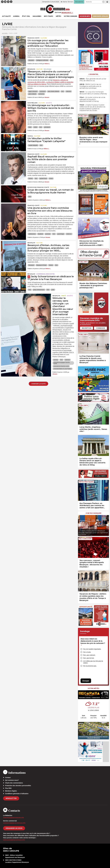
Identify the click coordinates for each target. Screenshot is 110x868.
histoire (31, 179)
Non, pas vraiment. (89, 655)
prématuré (47, 127)
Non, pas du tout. (89, 658)
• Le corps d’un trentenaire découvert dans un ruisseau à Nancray (93, 93)
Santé (63, 296)
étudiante (40, 234)
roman (51, 179)
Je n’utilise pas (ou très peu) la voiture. (93, 662)
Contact (8, 778)
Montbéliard (33, 103)
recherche (41, 94)
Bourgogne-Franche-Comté (38, 187)
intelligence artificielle (42, 60)
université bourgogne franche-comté (62, 363)
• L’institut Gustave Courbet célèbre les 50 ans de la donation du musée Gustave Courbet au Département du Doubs (92, 108)
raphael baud (43, 179)
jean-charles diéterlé (53, 91)
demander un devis (14, 828)
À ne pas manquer (94, 513)
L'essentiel (94, 74)
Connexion (100, 328)
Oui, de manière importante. (92, 649)
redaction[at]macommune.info (13, 818)
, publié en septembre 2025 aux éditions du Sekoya (50, 82)
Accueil (5, 33)
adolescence (32, 234)
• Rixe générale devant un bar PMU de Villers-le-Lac (93, 80)
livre (52, 60)
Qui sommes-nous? (12, 780)
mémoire (68, 91)
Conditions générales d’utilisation (17, 794)
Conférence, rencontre (45, 274)
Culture (44, 38)
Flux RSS (8, 788)
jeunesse (48, 234)
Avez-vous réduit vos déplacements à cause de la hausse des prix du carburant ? (93, 642)
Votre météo (93, 688)
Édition (58, 12)
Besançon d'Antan (42, 265)
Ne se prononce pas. (90, 666)
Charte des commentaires (14, 783)
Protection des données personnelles (18, 786)
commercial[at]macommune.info (14, 823)
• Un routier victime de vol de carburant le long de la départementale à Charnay (92, 99)
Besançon (31, 69)
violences (69, 234)
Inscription (87, 328)
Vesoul (30, 136)
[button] (103, 2)
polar (53, 290)
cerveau (56, 360)
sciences (67, 360)
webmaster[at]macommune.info (14, 840)
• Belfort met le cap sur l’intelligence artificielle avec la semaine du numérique (90, 86)
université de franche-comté (61, 366)
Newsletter (11, 798)
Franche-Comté (33, 38)
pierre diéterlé (32, 94)
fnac (30, 290)
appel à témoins (33, 91)
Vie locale (47, 69)
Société (49, 103)
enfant (35, 127)
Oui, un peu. (87, 652)
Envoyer (86, 681)
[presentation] (80, 525)
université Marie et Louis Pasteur (63, 369)
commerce (43, 91)
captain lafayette (33, 145)
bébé (30, 127)
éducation (31, 60)
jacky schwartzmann (39, 290)
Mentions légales (11, 791)
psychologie (61, 234)
